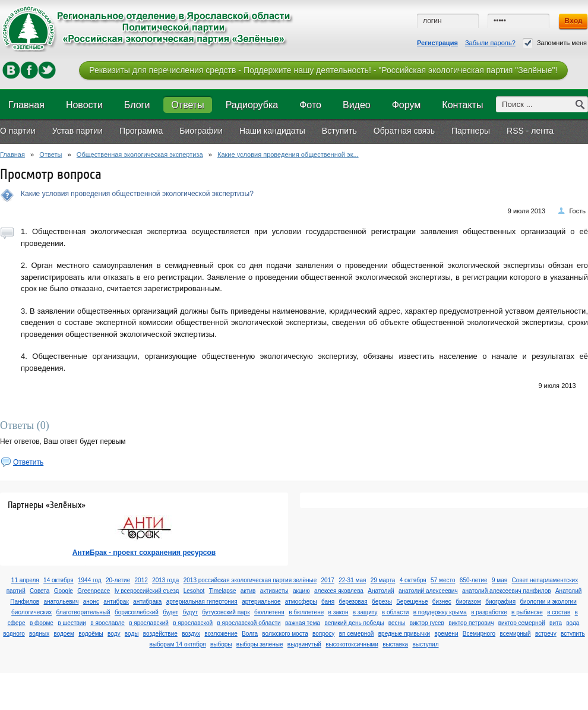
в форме (42, 623)
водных (39, 634)
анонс (91, 602)
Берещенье (412, 602)
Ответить (28, 462)
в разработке (489, 612)
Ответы (50, 154)
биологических (31, 612)
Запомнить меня (555, 43)
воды (132, 634)
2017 (328, 580)
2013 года (165, 580)
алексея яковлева (339, 591)
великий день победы (354, 623)
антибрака (147, 602)
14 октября (59, 580)
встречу (546, 634)
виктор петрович (471, 623)
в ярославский (149, 623)
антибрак (116, 602)
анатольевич (61, 602)
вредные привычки (404, 634)
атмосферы (301, 602)
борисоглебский (137, 612)
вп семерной (357, 634)
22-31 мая (352, 580)
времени (446, 634)
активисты (274, 591)
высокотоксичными (352, 644)
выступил (425, 644)
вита (556, 623)
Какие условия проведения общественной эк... (288, 154)
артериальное (261, 602)
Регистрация (437, 43)
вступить (573, 634)
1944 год (90, 580)
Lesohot (194, 591)
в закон (339, 612)
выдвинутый (304, 644)
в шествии (72, 623)
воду (114, 634)
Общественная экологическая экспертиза (140, 154)
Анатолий (381, 591)
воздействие (160, 634)
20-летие (118, 580)
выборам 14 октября (177, 644)
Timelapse (223, 591)
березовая (353, 602)
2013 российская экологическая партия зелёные (250, 580)
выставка (395, 644)
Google (64, 591)
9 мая (500, 580)
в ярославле (108, 623)
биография (500, 602)
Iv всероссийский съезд (147, 591)
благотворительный (83, 612)
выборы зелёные (260, 644)
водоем (64, 634)
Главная (12, 154)
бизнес (442, 602)
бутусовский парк (226, 612)
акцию (301, 591)
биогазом (468, 602)
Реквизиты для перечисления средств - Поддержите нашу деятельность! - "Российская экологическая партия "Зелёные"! (323, 70)
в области (396, 612)
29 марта (383, 580)
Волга (250, 634)
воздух (191, 634)
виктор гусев (427, 623)
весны (397, 623)
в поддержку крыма (440, 612)
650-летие (474, 580)
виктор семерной (522, 623)
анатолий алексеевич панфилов (507, 591)
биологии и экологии (548, 602)
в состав (559, 612)
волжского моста (285, 634)
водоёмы (91, 634)
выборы (221, 644)
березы (382, 602)
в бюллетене (306, 612)
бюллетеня (269, 612)
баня (328, 602)
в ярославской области (249, 623)
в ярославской (193, 623)
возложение (221, 634)
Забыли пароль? (490, 43)
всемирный (515, 634)
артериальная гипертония (202, 602)
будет (170, 612)
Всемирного (479, 634)
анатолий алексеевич (428, 591)
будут (190, 612)
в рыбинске (527, 612)
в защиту (365, 612)
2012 (141, 580)
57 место (443, 580)
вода (573, 623)
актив (248, 591)
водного (14, 634)
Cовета (39, 591)
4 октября (413, 580)
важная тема (303, 623)
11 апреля (25, 580)
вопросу (323, 634)
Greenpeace (94, 591)
